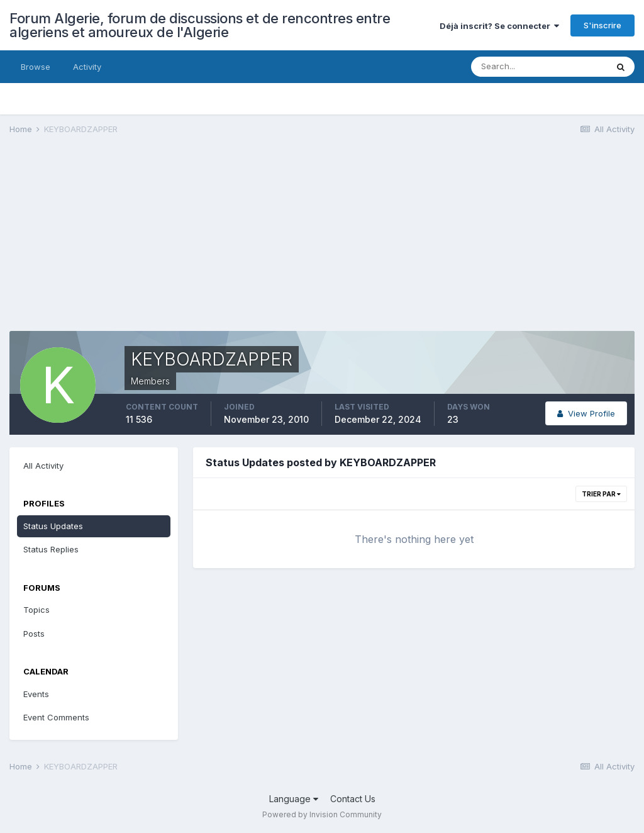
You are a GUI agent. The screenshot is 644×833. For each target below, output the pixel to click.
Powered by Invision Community (322, 814)
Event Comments (56, 717)
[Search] (539, 67)
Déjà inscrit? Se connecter (499, 26)
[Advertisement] (157, 243)
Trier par (601, 494)
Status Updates (53, 526)
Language (294, 799)
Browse (36, 67)
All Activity (43, 466)
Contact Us (353, 799)
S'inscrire (602, 25)
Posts (34, 634)
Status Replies (51, 549)
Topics (36, 610)
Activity (87, 67)
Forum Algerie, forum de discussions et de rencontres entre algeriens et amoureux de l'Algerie (200, 25)
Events (36, 694)
